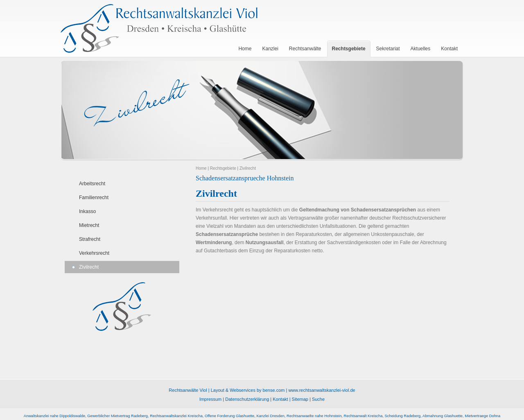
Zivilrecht (89, 267)
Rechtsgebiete (223, 168)
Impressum (210, 399)
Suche (318, 399)
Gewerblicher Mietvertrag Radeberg (117, 416)
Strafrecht (90, 239)
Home (201, 168)
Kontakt (280, 399)
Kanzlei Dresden (270, 416)
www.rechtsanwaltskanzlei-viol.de (322, 390)
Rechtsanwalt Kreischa (363, 416)
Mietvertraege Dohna (482, 416)
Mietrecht (89, 225)
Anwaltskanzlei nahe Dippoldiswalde (54, 416)
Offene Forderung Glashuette (229, 416)
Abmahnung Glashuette (443, 416)
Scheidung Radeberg (403, 416)
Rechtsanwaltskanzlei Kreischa (176, 416)
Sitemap (300, 399)
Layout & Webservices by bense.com (248, 390)
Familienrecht (94, 198)
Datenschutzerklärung (247, 399)
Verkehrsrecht (94, 253)
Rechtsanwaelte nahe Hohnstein (314, 416)
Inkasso (87, 211)
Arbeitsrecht (92, 184)
